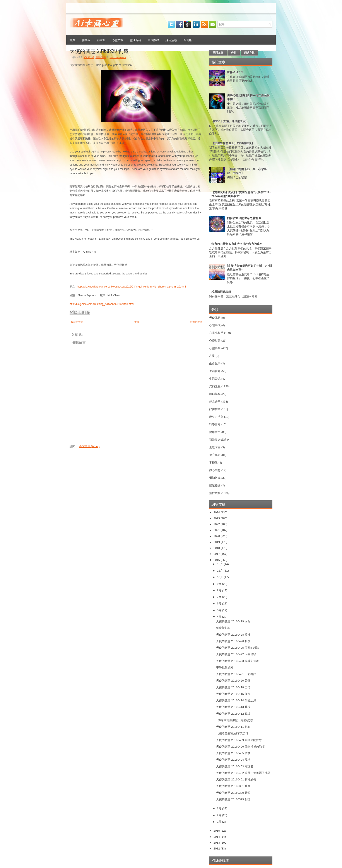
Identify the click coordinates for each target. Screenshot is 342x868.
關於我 (86, 40)
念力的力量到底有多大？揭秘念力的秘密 (237, 244)
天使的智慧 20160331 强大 (233, 786)
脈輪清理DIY (235, 72)
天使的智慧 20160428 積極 (233, 635)
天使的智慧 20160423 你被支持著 (237, 661)
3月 (220, 808)
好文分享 (215, 402)
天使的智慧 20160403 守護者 (235, 766)
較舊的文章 (196, 322)
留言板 (188, 40)
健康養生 (215, 432)
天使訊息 (215, 318)
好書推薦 (215, 409)
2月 (220, 815)
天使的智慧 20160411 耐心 (233, 727)
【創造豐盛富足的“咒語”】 (233, 733)
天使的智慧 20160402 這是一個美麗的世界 (243, 773)
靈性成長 (101, 57)
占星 (212, 356)
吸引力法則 (216, 417)
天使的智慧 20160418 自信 (233, 687)
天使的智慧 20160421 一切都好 (236, 674)
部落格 (101, 40)
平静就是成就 (225, 667)
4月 (220, 617)
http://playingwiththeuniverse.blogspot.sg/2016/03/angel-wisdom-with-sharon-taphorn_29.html (132, 287)
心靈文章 (118, 40)
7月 (220, 597)
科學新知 (215, 424)
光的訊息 (89, 57)
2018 (217, 548)
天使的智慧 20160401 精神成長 (236, 779)
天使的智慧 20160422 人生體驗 (236, 654)
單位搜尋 (153, 40)
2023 (217, 518)
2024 (217, 512)
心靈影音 (215, 341)
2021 (217, 530)
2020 (217, 536)
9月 (220, 584)
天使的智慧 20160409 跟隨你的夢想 (239, 740)
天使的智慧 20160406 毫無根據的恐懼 (240, 747)
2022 (217, 524)
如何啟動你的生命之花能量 (244, 218)
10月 (220, 577)
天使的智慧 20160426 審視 (233, 641)
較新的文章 (77, 322)
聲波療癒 (215, 485)
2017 (217, 554)
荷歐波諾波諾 (218, 440)
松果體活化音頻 (221, 292)
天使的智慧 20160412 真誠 (233, 714)
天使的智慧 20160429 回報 (233, 621)
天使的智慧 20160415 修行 (233, 694)
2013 (217, 843)
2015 (217, 831)
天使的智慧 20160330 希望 (233, 793)
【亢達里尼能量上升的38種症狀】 (233, 143)
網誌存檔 (249, 53)
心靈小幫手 (216, 333)
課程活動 (171, 40)
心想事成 (215, 325)
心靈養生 (215, 348)
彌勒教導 (215, 478)
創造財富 (215, 447)
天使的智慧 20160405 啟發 (233, 753)
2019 (217, 542)
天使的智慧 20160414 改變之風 (236, 700)
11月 (220, 571)
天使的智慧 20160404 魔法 (233, 760)
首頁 (72, 40)
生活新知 (215, 371)
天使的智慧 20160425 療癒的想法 (237, 648)
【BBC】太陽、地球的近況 (229, 121)
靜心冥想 (215, 470)
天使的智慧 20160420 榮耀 (233, 681)
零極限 (213, 463)
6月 (220, 603)
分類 (234, 53)
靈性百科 (135, 40)
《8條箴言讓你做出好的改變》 (235, 720)
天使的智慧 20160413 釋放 (233, 707)
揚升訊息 (215, 455)
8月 (220, 590)
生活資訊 (215, 379)
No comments (118, 57)
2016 (217, 560)
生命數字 (215, 363)
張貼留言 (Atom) (89, 446)
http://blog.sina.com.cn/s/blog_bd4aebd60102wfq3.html (102, 304)
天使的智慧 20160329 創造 (99, 51)
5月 (220, 610)
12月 (220, 564)
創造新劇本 (223, 628)
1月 (220, 822)
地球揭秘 (215, 394)
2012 (217, 849)
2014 (217, 837)
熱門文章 (218, 53)
